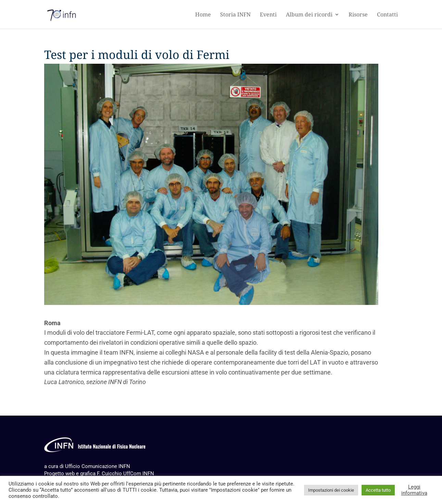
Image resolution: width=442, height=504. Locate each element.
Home (203, 15)
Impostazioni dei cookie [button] (331, 490)
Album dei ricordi (309, 15)
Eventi (268, 15)
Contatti (387, 15)
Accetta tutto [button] (378, 490)
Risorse (358, 15)
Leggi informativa (414, 490)
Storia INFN (235, 15)
